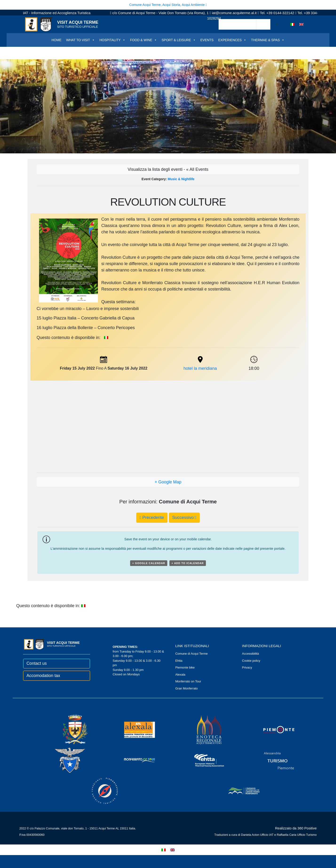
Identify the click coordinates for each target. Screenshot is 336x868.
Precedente (152, 518)
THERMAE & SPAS (268, 40)
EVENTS (207, 40)
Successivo (184, 518)
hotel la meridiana (200, 368)
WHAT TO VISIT (80, 40)
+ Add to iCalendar (188, 563)
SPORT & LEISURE (179, 40)
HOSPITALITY (112, 40)
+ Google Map (168, 482)
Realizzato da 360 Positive (296, 828)
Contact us (36, 663)
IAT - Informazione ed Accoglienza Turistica (57, 13)
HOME (56, 40)
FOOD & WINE (144, 40)
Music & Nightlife (181, 179)
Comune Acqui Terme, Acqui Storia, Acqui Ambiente (168, 5)
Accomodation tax (43, 676)
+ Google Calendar (149, 563)
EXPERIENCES (232, 40)
